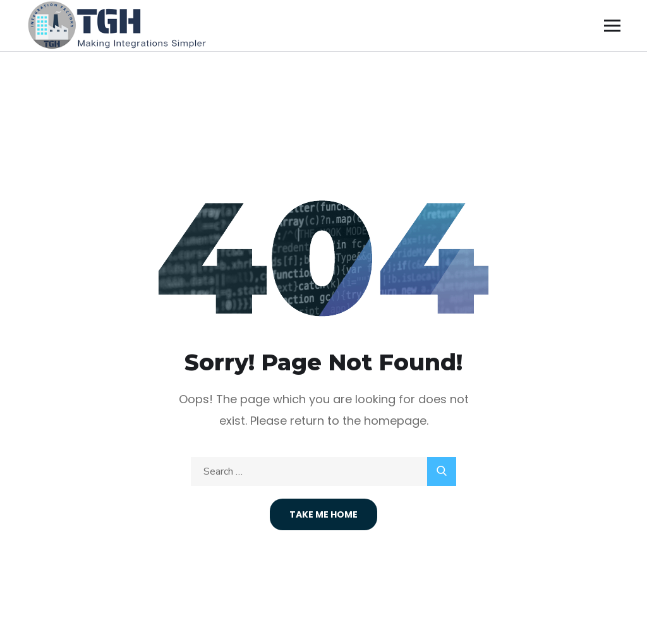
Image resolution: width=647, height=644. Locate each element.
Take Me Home (323, 514)
